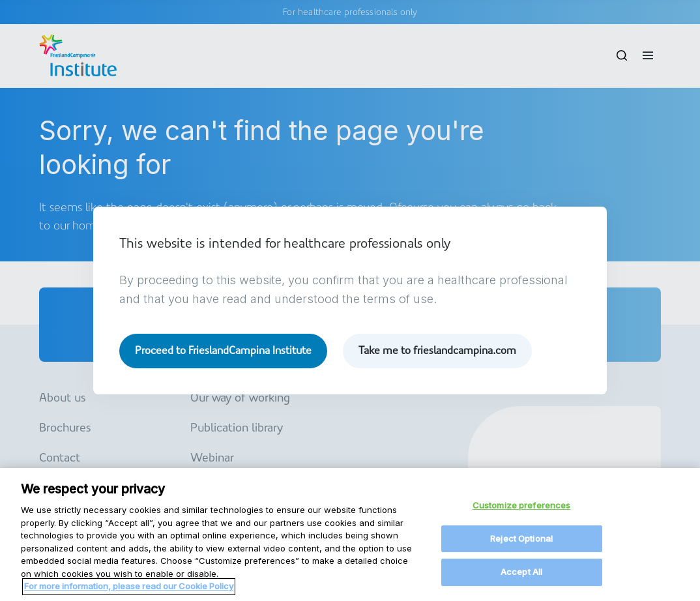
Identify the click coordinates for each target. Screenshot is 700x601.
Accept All (521, 579)
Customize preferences (522, 512)
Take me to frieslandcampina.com (437, 350)
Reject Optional (521, 546)
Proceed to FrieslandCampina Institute (223, 350)
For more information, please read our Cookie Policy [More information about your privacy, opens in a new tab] (129, 593)
